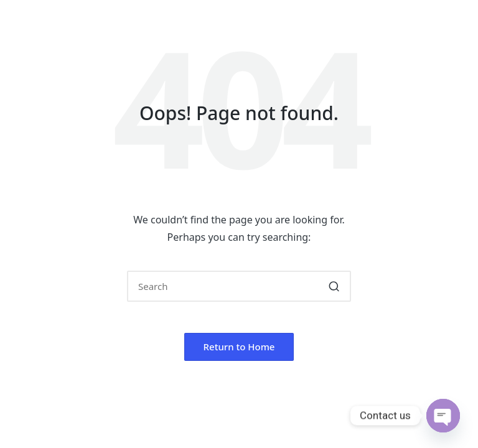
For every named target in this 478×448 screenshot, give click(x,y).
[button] (334, 286)
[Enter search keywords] (239, 286)
